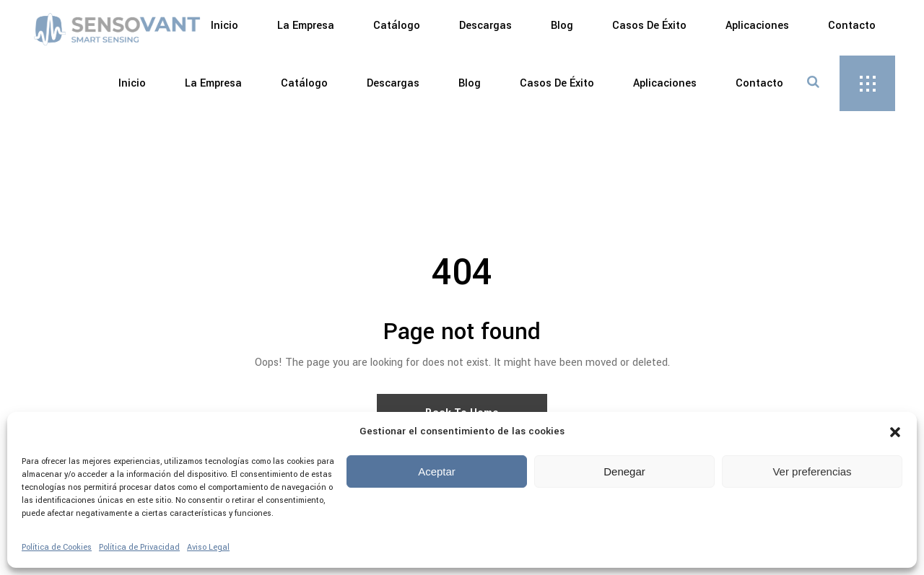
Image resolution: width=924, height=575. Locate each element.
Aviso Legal (208, 547)
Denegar (624, 471)
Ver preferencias (812, 471)
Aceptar (437, 471)
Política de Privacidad (139, 547)
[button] (895, 432)
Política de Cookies (57, 547)
